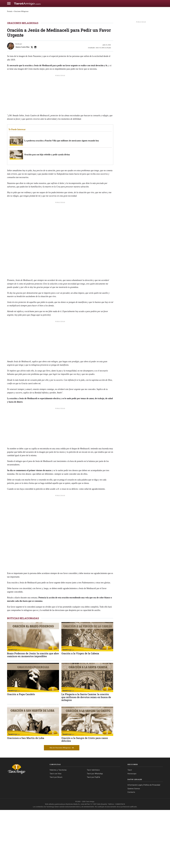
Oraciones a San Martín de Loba (26, 796)
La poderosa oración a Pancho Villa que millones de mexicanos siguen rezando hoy (62, 199)
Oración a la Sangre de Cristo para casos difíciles (85, 798)
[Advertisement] (60, 153)
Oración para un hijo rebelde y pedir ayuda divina (47, 213)
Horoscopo (132, 832)
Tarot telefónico (93, 828)
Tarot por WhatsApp (95, 832)
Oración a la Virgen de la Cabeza (80, 711)
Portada (10, 11)
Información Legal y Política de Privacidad (144, 843)
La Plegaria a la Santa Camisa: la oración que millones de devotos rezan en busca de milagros (86, 755)
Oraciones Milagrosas (21, 11)
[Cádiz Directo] (27, 3)
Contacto (131, 850)
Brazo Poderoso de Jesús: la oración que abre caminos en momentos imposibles (33, 713)
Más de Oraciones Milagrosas (62, 806)
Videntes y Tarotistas (58, 828)
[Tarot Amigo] (25, 827)
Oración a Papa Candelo (21, 752)
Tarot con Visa (55, 832)
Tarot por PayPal (93, 835)
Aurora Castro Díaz (22, 105)
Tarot (130, 828)
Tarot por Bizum (56, 835)
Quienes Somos (134, 847)
